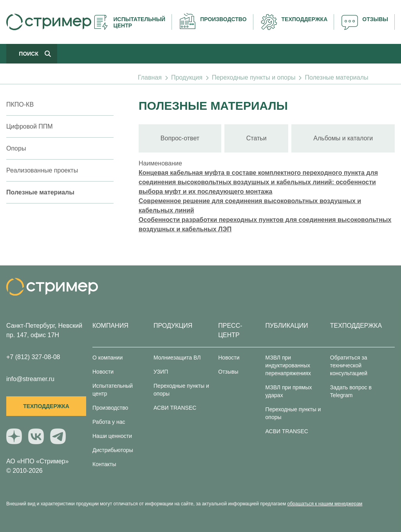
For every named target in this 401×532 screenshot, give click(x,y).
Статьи (256, 138)
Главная (150, 77)
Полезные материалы (336, 77)
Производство (110, 408)
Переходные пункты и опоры (254, 77)
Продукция (187, 77)
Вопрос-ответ (180, 138)
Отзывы (228, 372)
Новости (103, 372)
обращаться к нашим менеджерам (325, 504)
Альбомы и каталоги (343, 138)
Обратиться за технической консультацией (349, 365)
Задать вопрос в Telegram (351, 391)
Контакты (104, 464)
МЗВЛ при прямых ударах (289, 391)
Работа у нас (109, 422)
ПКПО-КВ (20, 104)
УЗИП (161, 372)
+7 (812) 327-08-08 (33, 357)
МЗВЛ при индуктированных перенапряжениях (288, 365)
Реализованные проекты (42, 170)
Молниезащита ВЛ (177, 358)
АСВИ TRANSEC (175, 408)
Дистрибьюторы (113, 450)
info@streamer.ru (30, 379)
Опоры (16, 148)
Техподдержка (46, 406)
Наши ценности (112, 436)
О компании (107, 358)
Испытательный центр (113, 390)
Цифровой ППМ (30, 126)
